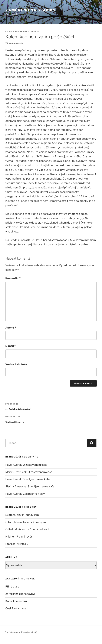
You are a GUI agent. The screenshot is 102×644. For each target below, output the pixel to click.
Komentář (13, 278)
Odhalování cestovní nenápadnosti (27, 529)
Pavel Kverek (31, 32)
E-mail (11, 346)
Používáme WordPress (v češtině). (21, 632)
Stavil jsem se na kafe (36, 479)
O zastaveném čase (35, 465)
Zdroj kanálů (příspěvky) (20, 594)
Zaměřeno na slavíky (31, 10)
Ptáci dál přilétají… (17, 544)
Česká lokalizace (16, 608)
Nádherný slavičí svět (19, 537)
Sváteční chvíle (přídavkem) (22, 515)
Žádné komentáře (14, 43)
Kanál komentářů (16, 601)
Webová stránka (16, 364)
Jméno (11, 328)
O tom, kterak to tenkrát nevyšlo (26, 522)
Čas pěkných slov (34, 494)
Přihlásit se (12, 587)
